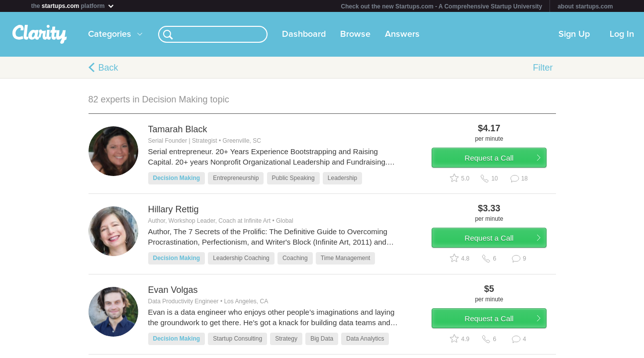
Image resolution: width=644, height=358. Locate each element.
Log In (622, 34)
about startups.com (585, 6)
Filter (543, 68)
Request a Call (497, 161)
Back (108, 68)
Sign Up (574, 34)
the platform (73, 6)
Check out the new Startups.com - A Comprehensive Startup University (442, 6)
